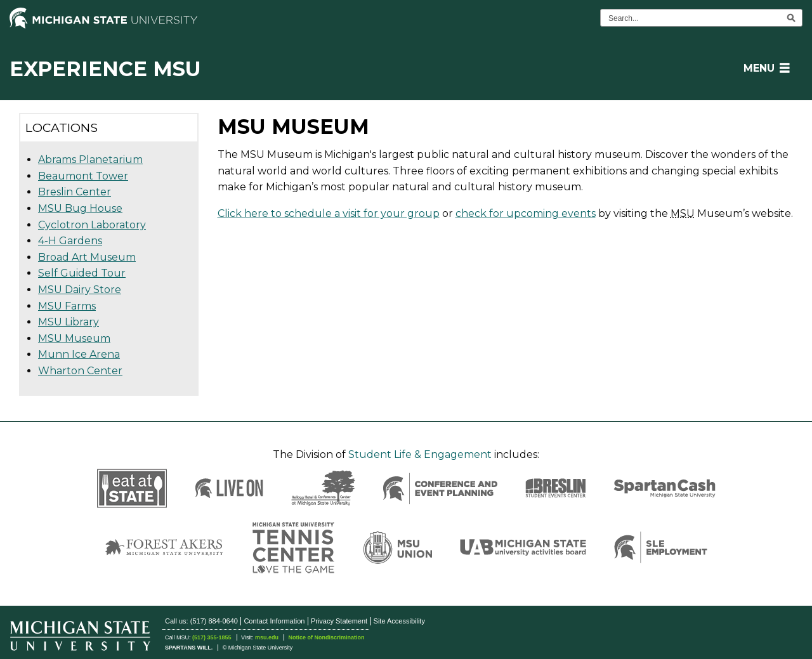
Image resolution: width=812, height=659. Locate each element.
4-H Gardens (70, 241)
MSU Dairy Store (80, 290)
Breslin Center (75, 192)
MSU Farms (67, 306)
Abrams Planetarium (90, 160)
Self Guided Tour (82, 273)
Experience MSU (105, 69)
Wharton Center (80, 371)
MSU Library (69, 322)
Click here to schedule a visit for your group (329, 213)
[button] (764, 68)
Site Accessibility (399, 621)
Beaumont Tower (83, 176)
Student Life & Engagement (420, 454)
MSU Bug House (80, 208)
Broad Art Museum (87, 257)
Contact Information (274, 621)
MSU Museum (74, 338)
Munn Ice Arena (79, 354)
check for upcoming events (526, 213)
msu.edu (267, 637)
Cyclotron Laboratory (92, 225)
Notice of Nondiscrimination (326, 637)
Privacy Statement (339, 621)
